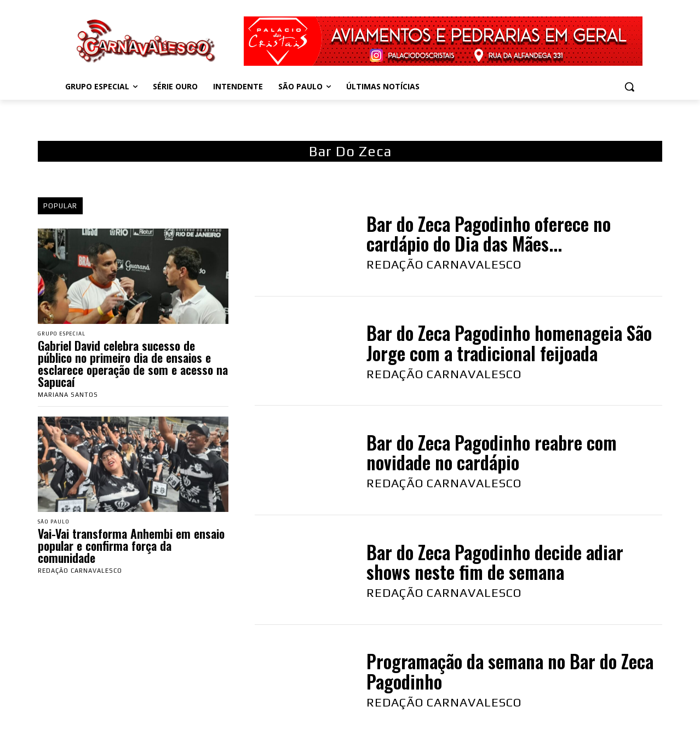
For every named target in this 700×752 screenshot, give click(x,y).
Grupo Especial (65, 334)
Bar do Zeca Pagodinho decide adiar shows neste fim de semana (495, 562)
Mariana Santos (68, 396)
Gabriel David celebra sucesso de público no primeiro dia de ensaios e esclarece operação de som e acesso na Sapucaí (133, 364)
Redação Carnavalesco (80, 573)
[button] (629, 87)
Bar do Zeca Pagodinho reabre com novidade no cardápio (492, 452)
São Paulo (57, 523)
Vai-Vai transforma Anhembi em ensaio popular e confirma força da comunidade (131, 548)
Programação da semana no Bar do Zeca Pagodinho (510, 671)
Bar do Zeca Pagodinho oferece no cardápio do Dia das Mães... (489, 234)
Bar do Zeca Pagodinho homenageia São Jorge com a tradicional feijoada (509, 343)
